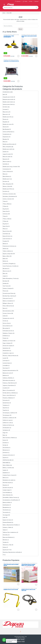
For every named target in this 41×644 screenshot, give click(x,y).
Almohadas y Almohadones (9, 60)
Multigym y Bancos (7, 303)
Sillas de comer (6, 271)
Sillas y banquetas (7, 147)
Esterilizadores (6, 505)
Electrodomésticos (7, 311)
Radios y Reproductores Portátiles (10, 525)
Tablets (4, 530)
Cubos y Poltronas (7, 171)
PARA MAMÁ (6, 463)
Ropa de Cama (6, 231)
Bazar (4, 435)
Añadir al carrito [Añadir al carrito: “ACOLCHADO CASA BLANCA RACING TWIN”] (36, 56)
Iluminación (5, 453)
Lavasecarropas (6, 363)
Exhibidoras (5, 336)
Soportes (5, 458)
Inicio (4, 13)
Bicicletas (5, 281)
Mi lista (31, 1)
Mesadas (5, 139)
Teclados (5, 542)
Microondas (6, 328)
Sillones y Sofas (6, 186)
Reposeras (5, 159)
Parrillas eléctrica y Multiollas (9, 393)
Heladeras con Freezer (8, 341)
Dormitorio (5, 107)
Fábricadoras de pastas (8, 380)
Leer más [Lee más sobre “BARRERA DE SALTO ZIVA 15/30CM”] (18, 610)
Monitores (5, 540)
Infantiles (5, 283)
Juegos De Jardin (7, 154)
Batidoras (5, 375)
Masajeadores (6, 507)
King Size (5, 209)
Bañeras (5, 261)
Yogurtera (5, 410)
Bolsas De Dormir (7, 236)
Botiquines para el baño (8, 99)
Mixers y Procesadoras (8, 390)
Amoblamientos (6, 92)
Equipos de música (7, 520)
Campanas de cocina (8, 318)
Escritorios (5, 191)
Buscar (36, 7)
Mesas (4, 142)
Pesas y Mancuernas (8, 306)
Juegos (4, 276)
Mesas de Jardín (7, 157)
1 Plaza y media (6, 219)
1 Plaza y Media (6, 204)
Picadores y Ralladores (8, 398)
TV (3, 555)
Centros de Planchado (8, 132)
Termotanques (6, 415)
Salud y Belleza (6, 465)
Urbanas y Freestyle (7, 288)
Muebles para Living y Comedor (10, 167)
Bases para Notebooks (8, 537)
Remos (4, 308)
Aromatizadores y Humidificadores (11, 500)
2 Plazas (5, 206)
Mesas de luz (6, 112)
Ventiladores (6, 430)
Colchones (5, 214)
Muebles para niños (7, 117)
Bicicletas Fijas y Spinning (9, 296)
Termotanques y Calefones (9, 413)
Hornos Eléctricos (7, 326)
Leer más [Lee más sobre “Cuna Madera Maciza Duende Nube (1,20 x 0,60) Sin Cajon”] (36, 585)
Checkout (36, 1)
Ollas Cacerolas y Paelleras (9, 438)
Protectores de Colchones (9, 246)
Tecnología (5, 515)
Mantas (4, 244)
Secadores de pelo (7, 488)
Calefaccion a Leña (7, 423)
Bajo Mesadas (6, 129)
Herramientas (6, 448)
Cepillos (5, 470)
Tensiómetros (6, 510)
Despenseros (6, 137)
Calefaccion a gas (7, 420)
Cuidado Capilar (6, 490)
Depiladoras (6, 473)
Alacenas (5, 127)
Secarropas (5, 368)
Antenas (5, 547)
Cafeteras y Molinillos (8, 378)
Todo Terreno (6, 286)
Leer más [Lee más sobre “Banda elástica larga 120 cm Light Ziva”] (36, 610)
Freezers (5, 338)
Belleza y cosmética (7, 468)
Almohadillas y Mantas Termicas (10, 497)
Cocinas (5, 321)
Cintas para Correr (7, 298)
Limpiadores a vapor (7, 353)
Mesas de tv (6, 114)
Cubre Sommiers (7, 239)
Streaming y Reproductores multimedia (12, 552)
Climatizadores (6, 428)
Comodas (5, 109)
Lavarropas (5, 361)
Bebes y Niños (6, 256)
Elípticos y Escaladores (8, 301)
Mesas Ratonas (6, 176)
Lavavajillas (5, 365)
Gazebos (5, 152)
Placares (5, 119)
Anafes (4, 316)
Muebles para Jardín (7, 149)
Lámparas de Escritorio (8, 455)
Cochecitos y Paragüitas (8, 264)
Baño (4, 94)
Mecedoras (5, 269)
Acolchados (24, 35)
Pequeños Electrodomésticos (9, 370)
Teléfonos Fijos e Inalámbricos (10, 532)
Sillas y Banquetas (7, 184)
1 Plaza (4, 201)
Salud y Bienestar (7, 495)
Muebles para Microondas (9, 144)
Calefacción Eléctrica (8, 425)
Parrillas (5, 445)
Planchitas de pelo (7, 483)
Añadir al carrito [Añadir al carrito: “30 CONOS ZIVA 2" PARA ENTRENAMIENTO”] (18, 56)
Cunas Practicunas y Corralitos (10, 266)
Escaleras (5, 443)
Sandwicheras (6, 403)
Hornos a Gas (6, 323)
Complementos (6, 134)
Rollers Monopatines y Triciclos (10, 278)
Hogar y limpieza (7, 343)
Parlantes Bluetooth (7, 522)
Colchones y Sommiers (30, 35)
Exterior (5, 440)
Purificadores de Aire (8, 331)
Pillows (4, 229)
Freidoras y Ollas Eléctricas (9, 383)
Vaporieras (5, 408)
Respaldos (5, 122)
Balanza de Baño (7, 502)
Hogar (4, 433)
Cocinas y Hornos (7, 313)
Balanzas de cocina (7, 373)
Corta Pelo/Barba (7, 493)
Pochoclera (5, 400)
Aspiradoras (6, 348)
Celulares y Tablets (7, 527)
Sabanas (5, 249)
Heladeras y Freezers (8, 333)
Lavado (4, 358)
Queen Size (5, 211)
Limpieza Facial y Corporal (9, 475)
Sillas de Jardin (6, 162)
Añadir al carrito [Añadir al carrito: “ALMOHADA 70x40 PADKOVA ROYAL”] (18, 81)
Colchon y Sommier (7, 199)
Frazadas (5, 241)
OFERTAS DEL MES (7, 460)
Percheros (5, 181)
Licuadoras (5, 388)
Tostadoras (5, 405)
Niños (4, 274)
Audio (4, 517)
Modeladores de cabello (8, 480)
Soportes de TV (6, 550)
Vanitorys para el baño (8, 104)
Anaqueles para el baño (8, 97)
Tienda (25, 1)
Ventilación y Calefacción (9, 418)
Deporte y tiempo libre (8, 254)
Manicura (5, 478)
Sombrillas (5, 164)
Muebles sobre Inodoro (8, 102)
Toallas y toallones (7, 251)
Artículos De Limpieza (8, 346)
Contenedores (6, 169)
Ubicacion (18, 1)
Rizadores (5, 485)
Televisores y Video (7, 545)
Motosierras (6, 450)
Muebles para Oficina (8, 189)
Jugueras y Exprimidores (8, 385)
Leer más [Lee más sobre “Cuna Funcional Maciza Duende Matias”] (18, 584)
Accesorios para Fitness (8, 35)
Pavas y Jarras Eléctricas (8, 395)
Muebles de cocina (7, 124)
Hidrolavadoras (6, 351)
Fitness (4, 291)
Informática (5, 535)
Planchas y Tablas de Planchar (10, 356)
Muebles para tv (6, 179)
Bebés (4, 259)
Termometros (6, 512)
